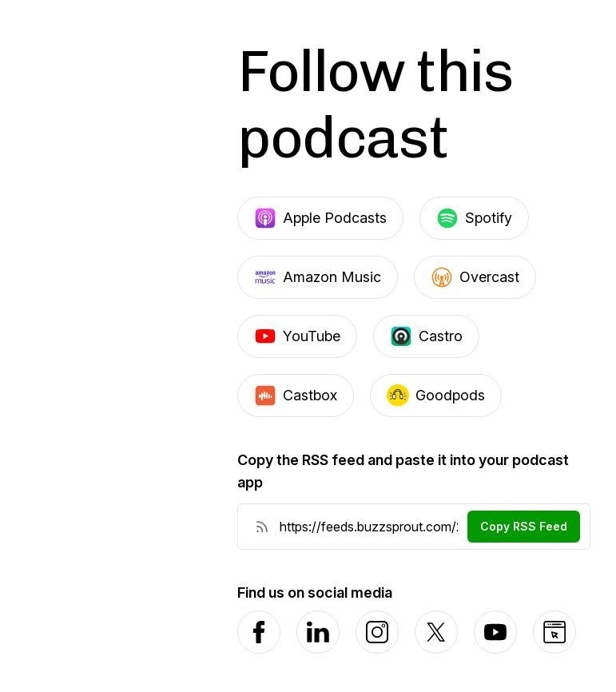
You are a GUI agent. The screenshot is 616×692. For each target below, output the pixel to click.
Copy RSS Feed (524, 526)
